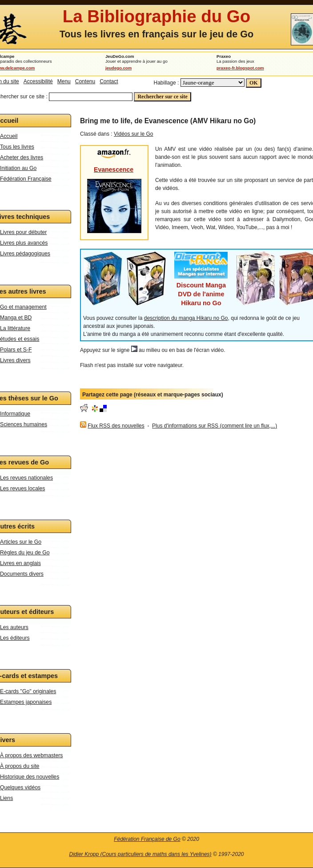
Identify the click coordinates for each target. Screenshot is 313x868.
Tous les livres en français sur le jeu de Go (156, 34)
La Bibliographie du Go (156, 16)
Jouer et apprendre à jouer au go (136, 61)
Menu (64, 81)
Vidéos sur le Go (134, 134)
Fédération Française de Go (147, 839)
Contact (109, 81)
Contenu (85, 81)
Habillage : (167, 83)
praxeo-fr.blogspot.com (240, 68)
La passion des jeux (235, 61)
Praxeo (224, 56)
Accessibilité (38, 81)
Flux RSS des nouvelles (116, 426)
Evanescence (114, 170)
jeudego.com (118, 68)
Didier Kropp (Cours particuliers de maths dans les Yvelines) (140, 854)
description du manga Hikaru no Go (186, 318)
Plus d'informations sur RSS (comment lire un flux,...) (215, 426)
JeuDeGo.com (120, 56)
